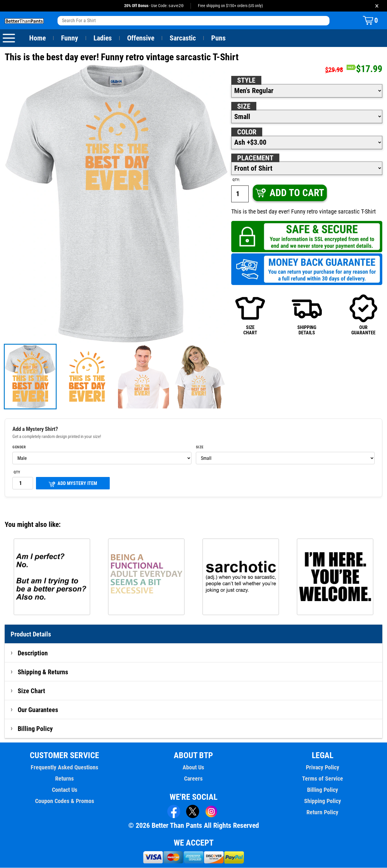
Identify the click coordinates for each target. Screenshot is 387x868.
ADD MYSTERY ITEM (73, 484)
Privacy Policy (323, 768)
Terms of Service (322, 779)
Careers (193, 779)
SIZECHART (250, 315)
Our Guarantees (38, 710)
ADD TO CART (290, 193)
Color (247, 132)
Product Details (31, 634)
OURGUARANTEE (363, 315)
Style (246, 81)
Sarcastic (183, 38)
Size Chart (31, 691)
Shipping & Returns (43, 672)
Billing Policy (35, 729)
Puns (219, 38)
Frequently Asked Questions (65, 768)
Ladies (103, 38)
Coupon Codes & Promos (65, 801)
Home (37, 38)
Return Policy (323, 812)
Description (33, 653)
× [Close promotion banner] (377, 6)
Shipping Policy (322, 801)
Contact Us (64, 790)
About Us (194, 768)
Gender (19, 447)
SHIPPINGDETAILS (307, 315)
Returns (65, 779)
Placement (255, 158)
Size (244, 107)
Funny (69, 38)
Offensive (141, 38)
